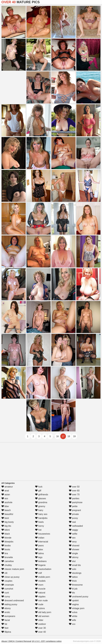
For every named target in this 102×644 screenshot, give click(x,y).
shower (74, 549)
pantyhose (76, 502)
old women (42, 616)
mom (39, 585)
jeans (39, 546)
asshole (7, 502)
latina (39, 553)
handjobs (41, 518)
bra (5, 553)
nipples (40, 597)
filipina (6, 632)
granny (40, 506)
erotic (6, 612)
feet (5, 628)
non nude (41, 600)
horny (39, 526)
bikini (6, 530)
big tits (6, 526)
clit (4, 573)
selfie (73, 534)
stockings (75, 573)
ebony (6, 608)
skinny (74, 557)
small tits (75, 565)
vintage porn (77, 608)
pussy (73, 518)
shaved (74, 546)
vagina (74, 604)
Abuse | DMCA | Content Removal (16, 641)
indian (40, 538)
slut (72, 561)
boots (6, 549)
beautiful (7, 514)
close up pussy (10, 577)
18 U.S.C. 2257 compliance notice (47, 641)
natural (40, 593)
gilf (38, 491)
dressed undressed (13, 600)
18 (69, 436)
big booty (8, 522)
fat (4, 624)
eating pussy (9, 604)
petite (73, 506)
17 (63, 436)
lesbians (41, 561)
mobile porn (43, 577)
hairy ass (41, 514)
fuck (39, 487)
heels (39, 522)
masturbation (43, 569)
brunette (7, 557)
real (72, 522)
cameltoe (8, 561)
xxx (72, 624)
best (5, 518)
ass (5, 498)
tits (72, 593)
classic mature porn (13, 569)
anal (5, 491)
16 (57, 436)
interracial (42, 542)
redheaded (76, 526)
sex (72, 538)
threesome (76, 585)
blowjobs (7, 542)
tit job (73, 589)
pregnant (75, 510)
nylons (40, 608)
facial (6, 620)
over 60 (74, 491)
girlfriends (42, 495)
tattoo (73, 577)
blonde (6, 538)
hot (38, 530)
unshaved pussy (79, 597)
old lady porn (43, 612)
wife (72, 620)
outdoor (41, 624)
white (73, 616)
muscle (40, 589)
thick (73, 581)
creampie (8, 585)
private (74, 514)
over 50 (74, 487)
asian (6, 495)
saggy (73, 530)
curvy (6, 597)
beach (6, 510)
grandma (41, 502)
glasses (41, 498)
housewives (43, 534)
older (39, 620)
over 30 (40, 628)
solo (73, 569)
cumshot (7, 589)
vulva (73, 612)
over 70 (74, 495)
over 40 (40, 632)
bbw (5, 506)
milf (38, 573)
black (6, 534)
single (73, 553)
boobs (6, 546)
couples (7, 581)
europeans (8, 616)
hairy (39, 510)
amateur (7, 487)
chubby (7, 565)
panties (74, 498)
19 (74, 436)
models (40, 581)
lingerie (40, 565)
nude (39, 604)
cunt (5, 593)
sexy (73, 542)
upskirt (74, 600)
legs (39, 557)
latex (39, 549)
